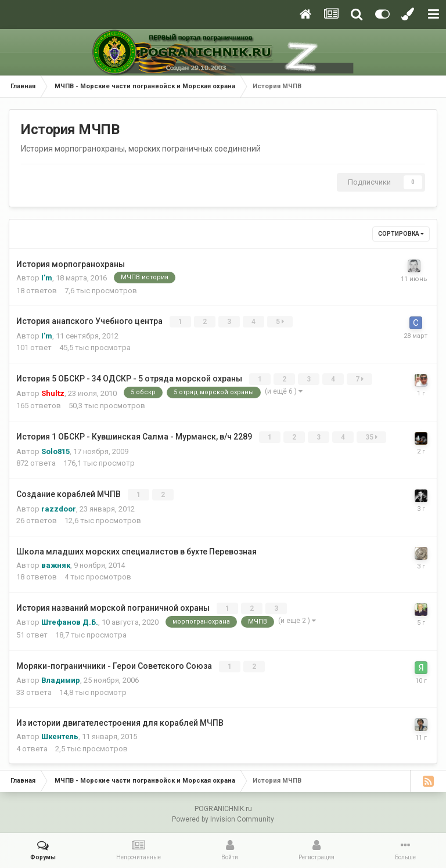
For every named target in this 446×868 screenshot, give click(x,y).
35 (372, 436)
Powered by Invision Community (223, 816)
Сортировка (401, 234)
